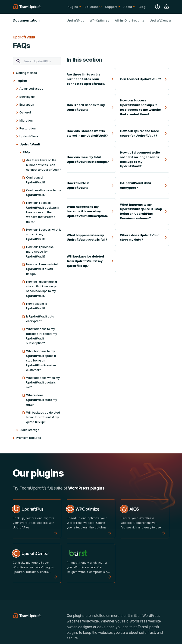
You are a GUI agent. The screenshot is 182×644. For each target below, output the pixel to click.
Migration (26, 121)
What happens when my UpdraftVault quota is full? (43, 383)
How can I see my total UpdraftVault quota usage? (42, 269)
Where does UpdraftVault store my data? (42, 400)
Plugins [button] (72, 7)
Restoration (28, 128)
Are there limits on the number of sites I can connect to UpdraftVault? (44, 165)
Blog (142, 7)
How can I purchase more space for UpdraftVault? (40, 252)
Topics (21, 81)
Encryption (27, 105)
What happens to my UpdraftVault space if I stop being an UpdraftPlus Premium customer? (42, 361)
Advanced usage (31, 89)
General (25, 112)
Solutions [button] (91, 7)
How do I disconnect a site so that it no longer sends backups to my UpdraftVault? (42, 289)
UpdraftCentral (161, 20)
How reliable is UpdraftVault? (37, 306)
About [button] (128, 7)
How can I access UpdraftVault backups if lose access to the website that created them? (43, 212)
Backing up (27, 97)
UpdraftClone (29, 136)
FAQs (27, 152)
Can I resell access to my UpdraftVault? (44, 193)
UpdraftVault (30, 144)
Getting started (27, 73)
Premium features (28, 438)
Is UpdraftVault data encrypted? (40, 319)
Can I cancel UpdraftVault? (36, 180)
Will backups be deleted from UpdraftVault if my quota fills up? (43, 417)
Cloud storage (29, 430)
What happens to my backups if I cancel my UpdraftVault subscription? (42, 336)
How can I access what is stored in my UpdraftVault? (44, 234)
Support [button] (111, 7)
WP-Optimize (99, 20)
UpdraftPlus (75, 20)
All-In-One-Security (129, 20)
